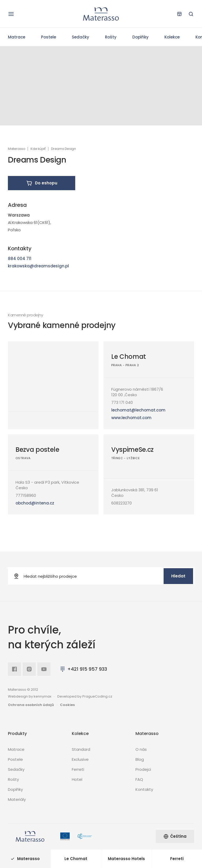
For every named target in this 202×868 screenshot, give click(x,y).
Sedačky (80, 37)
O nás (141, 749)
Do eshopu (42, 183)
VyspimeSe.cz (132, 450)
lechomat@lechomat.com (138, 410)
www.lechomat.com (131, 418)
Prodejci (143, 769)
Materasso (17, 149)
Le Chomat (129, 357)
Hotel (77, 779)
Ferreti (78, 769)
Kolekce (172, 37)
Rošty (111, 37)
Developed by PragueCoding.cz (85, 696)
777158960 (26, 495)
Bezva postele (37, 450)
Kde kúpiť (38, 149)
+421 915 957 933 (83, 669)
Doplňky (140, 37)
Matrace (17, 37)
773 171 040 (122, 402)
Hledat (178, 576)
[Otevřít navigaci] (11, 14)
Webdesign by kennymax (30, 696)
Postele (49, 37)
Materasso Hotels (126, 859)
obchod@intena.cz (35, 503)
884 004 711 (20, 259)
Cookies (67, 705)
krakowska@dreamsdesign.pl (38, 266)
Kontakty (144, 789)
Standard (81, 749)
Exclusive (80, 759)
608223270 (122, 503)
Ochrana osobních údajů (31, 705)
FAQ (139, 779)
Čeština (175, 836)
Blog (140, 759)
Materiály (17, 799)
